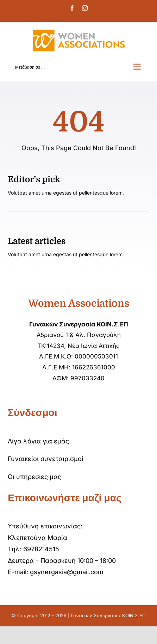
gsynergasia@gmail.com (67, 572)
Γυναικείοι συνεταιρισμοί (46, 459)
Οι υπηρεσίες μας (34, 477)
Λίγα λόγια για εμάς (38, 441)
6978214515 (41, 549)
